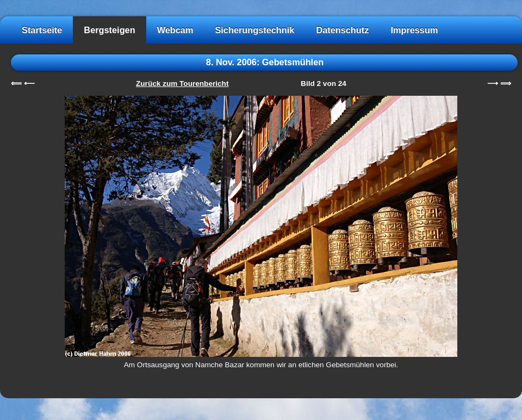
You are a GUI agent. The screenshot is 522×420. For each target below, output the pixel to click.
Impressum (414, 30)
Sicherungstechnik (254, 30)
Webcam (175, 30)
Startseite (42, 30)
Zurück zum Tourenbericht (182, 84)
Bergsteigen (109, 30)
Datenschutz (342, 30)
